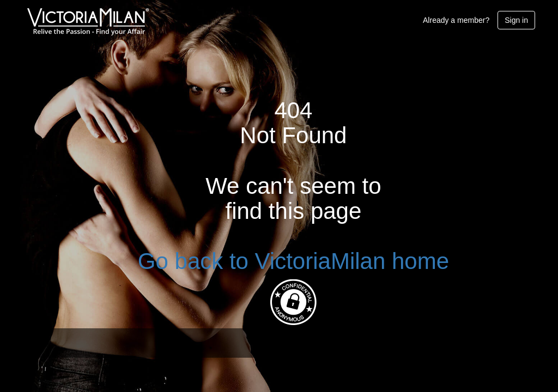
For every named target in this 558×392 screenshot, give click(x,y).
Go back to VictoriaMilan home (293, 261)
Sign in (516, 20)
